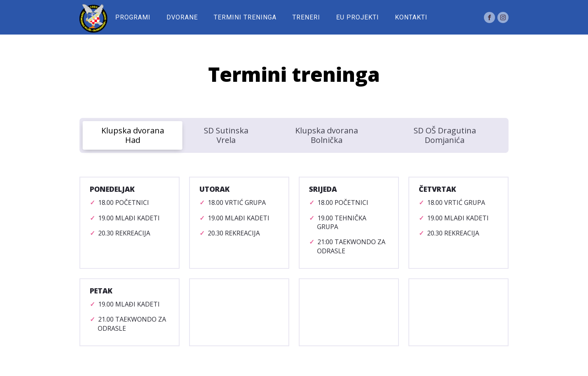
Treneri (306, 17)
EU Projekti (358, 17)
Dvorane (182, 17)
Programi (133, 17)
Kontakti (411, 17)
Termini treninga (245, 17)
